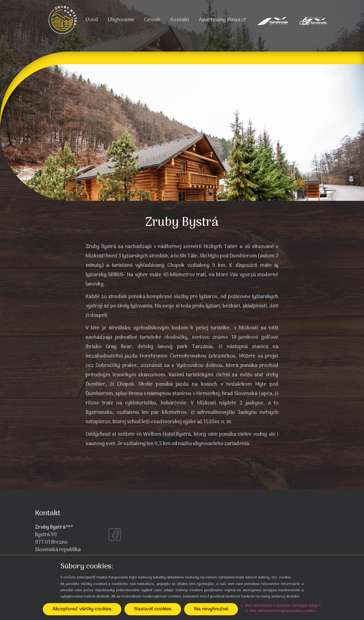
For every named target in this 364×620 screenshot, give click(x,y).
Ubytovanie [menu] (121, 20)
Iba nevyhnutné (211, 609)
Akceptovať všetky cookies (82, 609)
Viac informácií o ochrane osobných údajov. (281, 606)
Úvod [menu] (92, 20)
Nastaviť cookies (153, 609)
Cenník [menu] (152, 20)
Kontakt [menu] (180, 20)
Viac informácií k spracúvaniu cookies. (281, 611)
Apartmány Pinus (222, 20)
